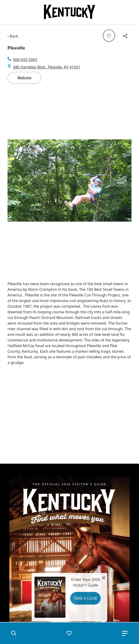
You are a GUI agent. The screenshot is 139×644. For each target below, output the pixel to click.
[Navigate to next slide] (126, 181)
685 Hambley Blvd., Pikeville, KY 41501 (47, 67)
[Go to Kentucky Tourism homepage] (69, 12)
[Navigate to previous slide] (13, 181)
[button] (14, 633)
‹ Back (13, 36)
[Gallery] (69, 181)
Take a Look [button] (85, 598)
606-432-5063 (25, 60)
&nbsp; (73, 414)
